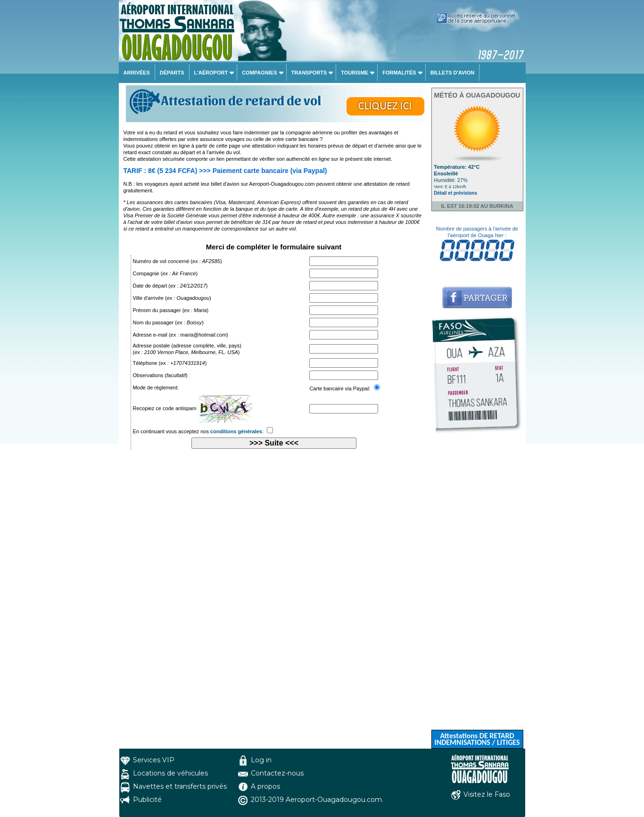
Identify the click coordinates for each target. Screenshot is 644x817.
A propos (265, 786)
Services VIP (154, 760)
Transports (309, 73)
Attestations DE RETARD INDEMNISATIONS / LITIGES (477, 739)
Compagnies (259, 73)
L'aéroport (211, 73)
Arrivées (137, 73)
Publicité (147, 800)
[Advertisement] (477, 588)
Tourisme (355, 73)
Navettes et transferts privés (180, 786)
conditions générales (236, 431)
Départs (172, 73)
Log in (261, 760)
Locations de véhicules (170, 773)
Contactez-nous (277, 773)
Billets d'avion (452, 73)
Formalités (399, 73)
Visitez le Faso (487, 794)
